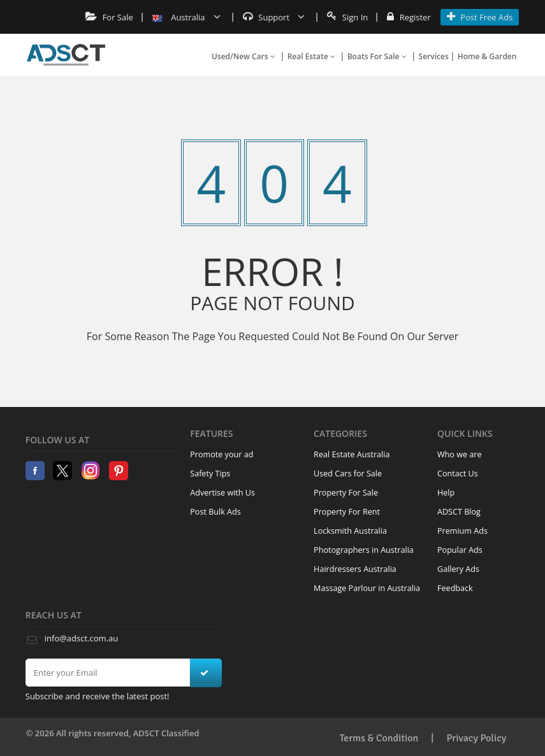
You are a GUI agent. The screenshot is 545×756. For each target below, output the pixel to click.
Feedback (455, 588)
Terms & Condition (379, 738)
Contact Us (458, 474)
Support (274, 17)
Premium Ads (462, 531)
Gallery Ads (458, 569)
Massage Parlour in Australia (367, 588)
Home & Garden (487, 56)
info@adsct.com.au (81, 638)
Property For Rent (347, 512)
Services (434, 56)
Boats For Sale (377, 56)
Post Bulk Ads (215, 512)
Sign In (347, 17)
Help (446, 493)
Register (409, 17)
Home (66, 55)
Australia (186, 17)
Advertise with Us (222, 493)
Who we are (460, 454)
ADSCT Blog (459, 512)
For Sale (109, 17)
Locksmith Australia (350, 531)
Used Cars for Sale (348, 474)
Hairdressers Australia (355, 569)
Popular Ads (460, 550)
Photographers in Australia (364, 550)
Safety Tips (210, 474)
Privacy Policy (476, 738)
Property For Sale (346, 493)
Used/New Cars (243, 56)
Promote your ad (222, 454)
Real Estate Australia (352, 454)
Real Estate (311, 56)
